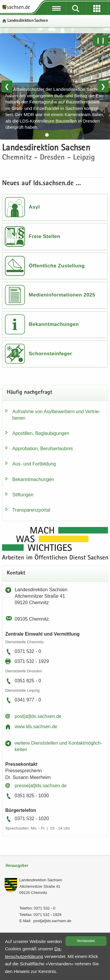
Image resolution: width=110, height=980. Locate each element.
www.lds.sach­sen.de (36, 727)
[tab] (47, 135)
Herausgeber (17, 866)
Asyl (34, 207)
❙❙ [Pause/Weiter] (101, 40)
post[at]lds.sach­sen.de (38, 716)
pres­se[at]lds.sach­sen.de (41, 786)
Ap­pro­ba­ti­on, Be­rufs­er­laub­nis (43, 449)
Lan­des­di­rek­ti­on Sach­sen (41, 880)
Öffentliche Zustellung (57, 266)
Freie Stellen (45, 236)
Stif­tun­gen (23, 495)
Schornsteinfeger (50, 354)
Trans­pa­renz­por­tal (31, 510)
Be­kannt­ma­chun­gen (33, 479)
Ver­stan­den (86, 941)
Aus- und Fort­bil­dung (34, 464)
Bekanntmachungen (54, 324)
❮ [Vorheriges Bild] (7, 86)
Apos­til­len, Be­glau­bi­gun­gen (41, 433)
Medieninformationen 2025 (62, 295)
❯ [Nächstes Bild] (103, 86)
